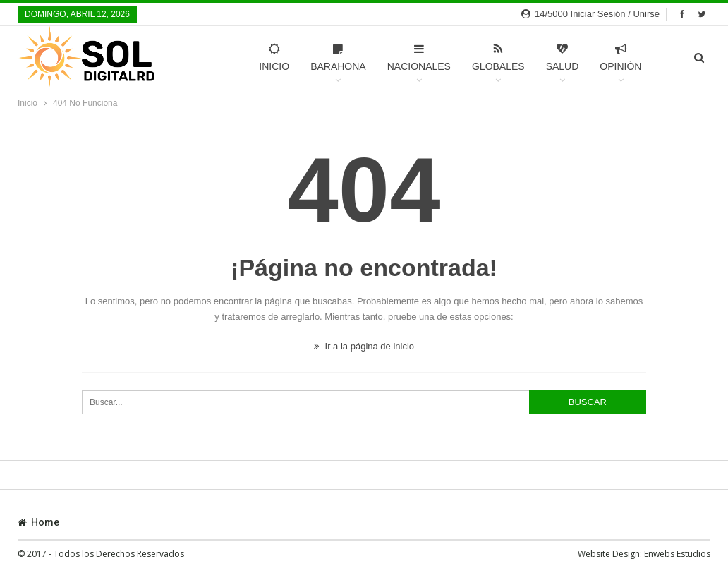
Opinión (620, 58)
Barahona (338, 58)
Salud (562, 58)
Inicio (274, 58)
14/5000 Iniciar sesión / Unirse (590, 14)
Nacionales (418, 58)
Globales (498, 58)
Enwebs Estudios (677, 554)
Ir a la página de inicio (364, 346)
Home (38, 522)
